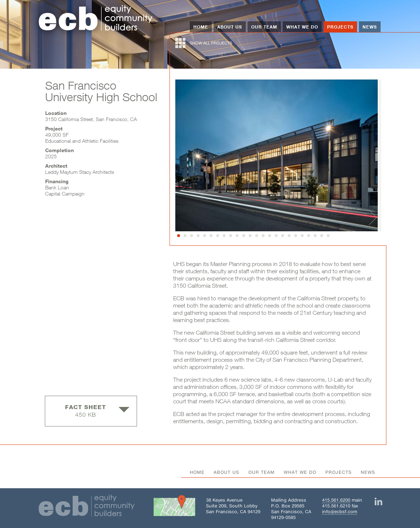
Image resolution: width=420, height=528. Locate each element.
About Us (230, 27)
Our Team (264, 27)
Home (201, 27)
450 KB (97, 411)
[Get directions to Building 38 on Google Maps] (174, 507)
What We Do (302, 27)
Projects (340, 27)
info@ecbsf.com (340, 512)
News (370, 27)
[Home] (96, 19)
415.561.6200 (336, 500)
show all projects (204, 43)
